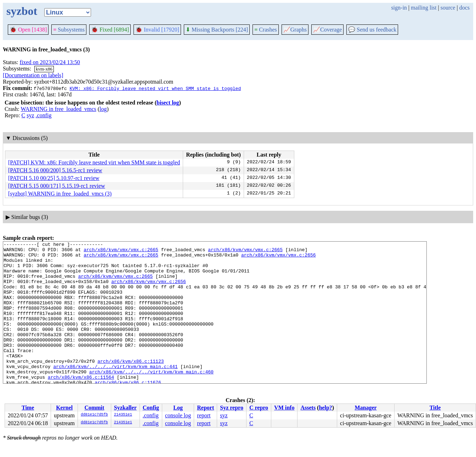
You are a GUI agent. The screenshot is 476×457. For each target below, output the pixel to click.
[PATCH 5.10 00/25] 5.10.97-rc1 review (54, 178)
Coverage (327, 30)
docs (464, 8)
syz (30, 115)
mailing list (424, 8)
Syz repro (232, 408)
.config (44, 115)
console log (178, 415)
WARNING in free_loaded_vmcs (58, 109)
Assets (308, 408)
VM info (284, 408)
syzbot (22, 11)
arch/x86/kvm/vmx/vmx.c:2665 (121, 252)
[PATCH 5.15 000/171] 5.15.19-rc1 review (57, 186)
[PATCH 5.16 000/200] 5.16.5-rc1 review (55, 170)
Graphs (295, 30)
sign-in (399, 8)
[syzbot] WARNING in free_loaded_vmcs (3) (60, 194)
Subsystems (69, 30)
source (448, 8)
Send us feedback (372, 30)
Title (435, 408)
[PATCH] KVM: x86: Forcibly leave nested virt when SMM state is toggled (94, 162)
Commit (94, 408)
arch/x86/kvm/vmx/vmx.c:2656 (279, 258)
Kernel (64, 408)
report (204, 415)
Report (205, 408)
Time (28, 408)
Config (151, 408)
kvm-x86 (44, 69)
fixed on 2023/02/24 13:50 (50, 62)
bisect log (168, 103)
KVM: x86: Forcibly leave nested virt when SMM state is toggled (155, 88)
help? (325, 408)
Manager (365, 408)
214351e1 (123, 415)
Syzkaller (125, 408)
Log (178, 408)
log (103, 109)
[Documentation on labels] (33, 75)
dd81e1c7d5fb (94, 415)
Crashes (266, 30)
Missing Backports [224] (217, 30)
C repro (259, 408)
